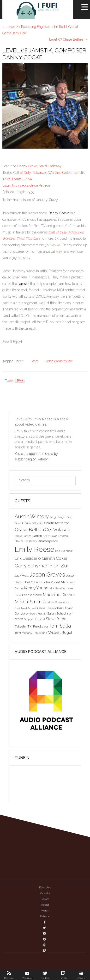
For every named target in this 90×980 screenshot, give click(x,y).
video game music (59, 361)
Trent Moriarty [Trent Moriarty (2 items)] (23, 633)
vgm (35, 361)
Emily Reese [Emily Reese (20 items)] (34, 549)
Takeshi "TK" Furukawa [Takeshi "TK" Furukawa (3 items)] (31, 626)
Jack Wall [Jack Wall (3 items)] (22, 575)
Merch (45, 911)
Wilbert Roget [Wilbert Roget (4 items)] (60, 632)
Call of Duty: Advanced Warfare (37, 173)
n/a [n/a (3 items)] (17, 608)
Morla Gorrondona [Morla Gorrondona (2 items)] (59, 602)
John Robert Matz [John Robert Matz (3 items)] (56, 582)
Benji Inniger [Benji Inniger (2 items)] (58, 517)
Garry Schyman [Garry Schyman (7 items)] (32, 566)
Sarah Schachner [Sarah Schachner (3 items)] (60, 613)
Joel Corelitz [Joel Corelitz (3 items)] (33, 582)
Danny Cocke (27, 166)
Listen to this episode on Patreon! (27, 185)
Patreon (45, 916)
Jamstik (79, 173)
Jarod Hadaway (50, 166)
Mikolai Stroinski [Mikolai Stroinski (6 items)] (31, 602)
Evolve (66, 173)
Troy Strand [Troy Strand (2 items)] (40, 633)
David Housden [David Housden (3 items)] (26, 541)
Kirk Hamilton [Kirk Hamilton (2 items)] (58, 588)
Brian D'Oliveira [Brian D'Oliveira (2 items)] (34, 523)
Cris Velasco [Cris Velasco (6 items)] (58, 529)
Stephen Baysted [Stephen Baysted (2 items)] (35, 619)
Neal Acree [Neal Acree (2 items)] (28, 608)
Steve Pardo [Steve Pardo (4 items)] (56, 619)
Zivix (29, 179)
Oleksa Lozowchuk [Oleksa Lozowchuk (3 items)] (49, 608)
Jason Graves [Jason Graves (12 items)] (47, 575)
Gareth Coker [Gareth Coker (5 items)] (55, 558)
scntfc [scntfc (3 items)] (19, 619)
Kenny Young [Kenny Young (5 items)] (36, 588)
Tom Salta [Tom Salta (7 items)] (60, 626)
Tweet (9, 381)
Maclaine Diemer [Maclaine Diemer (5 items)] (59, 595)
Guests (45, 893)
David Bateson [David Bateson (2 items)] (59, 536)
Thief (6, 179)
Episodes (45, 887)
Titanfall (18, 179)
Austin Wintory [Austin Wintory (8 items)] (32, 516)
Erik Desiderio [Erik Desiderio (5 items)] (28, 558)
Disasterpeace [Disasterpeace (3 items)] (48, 541)
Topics (45, 899)
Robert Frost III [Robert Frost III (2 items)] (37, 614)
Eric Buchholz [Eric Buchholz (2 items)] (64, 551)
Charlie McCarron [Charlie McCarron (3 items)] (57, 523)
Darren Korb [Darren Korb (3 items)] (41, 536)
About (45, 905)
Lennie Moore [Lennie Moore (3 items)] (32, 595)
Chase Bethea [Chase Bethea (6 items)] (29, 529)
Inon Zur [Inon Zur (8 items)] (59, 566)
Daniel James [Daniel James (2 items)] (23, 536)
